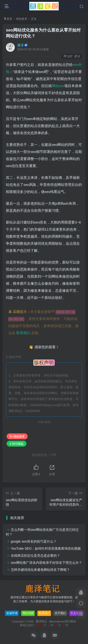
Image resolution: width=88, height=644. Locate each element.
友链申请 (12, 613)
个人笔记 (76, 613)
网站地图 (28, 613)
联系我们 (23, 333)
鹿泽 (20, 45)
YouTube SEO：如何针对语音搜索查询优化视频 (46, 548)
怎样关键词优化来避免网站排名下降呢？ (40, 570)
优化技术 (22, 19)
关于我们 (60, 613)
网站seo (58, 86)
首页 (8, 19)
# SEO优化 (17, 444)
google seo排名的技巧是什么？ (34, 541)
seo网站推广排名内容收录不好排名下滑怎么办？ (46, 563)
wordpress (58, 621)
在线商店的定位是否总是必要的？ (35, 556)
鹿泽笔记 (41, 621)
